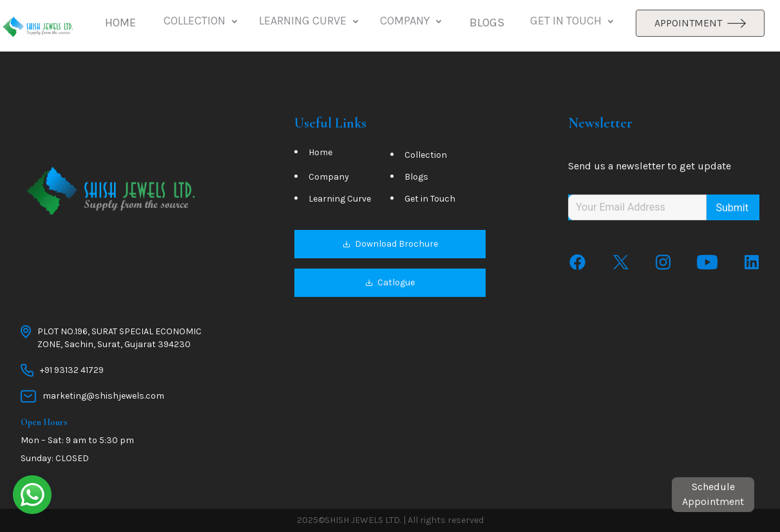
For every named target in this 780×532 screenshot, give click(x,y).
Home (320, 153)
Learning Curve (340, 199)
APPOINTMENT (700, 23)
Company (329, 177)
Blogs (416, 177)
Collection (426, 156)
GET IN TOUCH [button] (573, 21)
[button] (120, 23)
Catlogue (390, 283)
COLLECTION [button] (202, 21)
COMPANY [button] (412, 21)
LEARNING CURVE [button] (310, 21)
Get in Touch (430, 199)
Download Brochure (390, 244)
